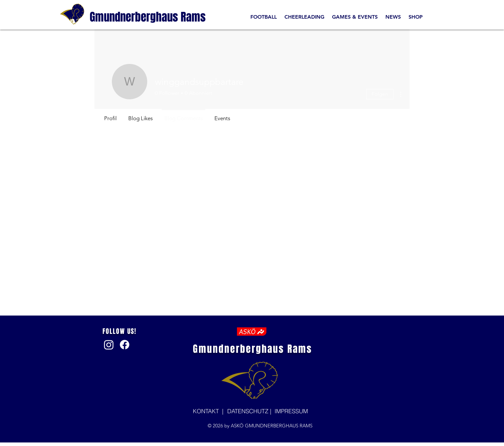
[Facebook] (125, 345)
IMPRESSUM (291, 411)
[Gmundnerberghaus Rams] (148, 17)
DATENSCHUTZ (249, 411)
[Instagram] (109, 345)
